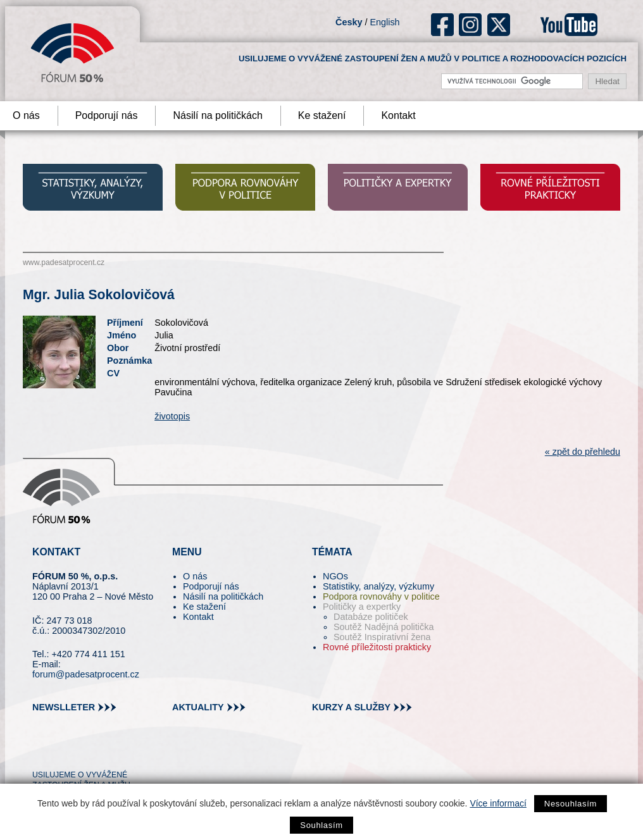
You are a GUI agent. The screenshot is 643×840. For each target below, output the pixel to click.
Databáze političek (371, 617)
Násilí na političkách (217, 115)
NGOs (335, 576)
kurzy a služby (351, 707)
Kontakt (398, 115)
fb (443, 25)
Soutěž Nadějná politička (384, 627)
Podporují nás (107, 115)
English (384, 22)
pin (62, 752)
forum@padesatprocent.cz (86, 674)
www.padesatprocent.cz (64, 262)
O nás (195, 576)
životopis (172, 416)
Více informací (498, 803)
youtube (569, 25)
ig (471, 25)
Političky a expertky (362, 607)
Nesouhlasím (571, 804)
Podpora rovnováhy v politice (381, 596)
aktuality (198, 707)
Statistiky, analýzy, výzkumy (378, 586)
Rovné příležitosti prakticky (377, 647)
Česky (349, 22)
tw (41, 752)
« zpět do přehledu (583, 452)
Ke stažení (322, 115)
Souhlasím (321, 825)
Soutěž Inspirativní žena (382, 637)
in (103, 752)
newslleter (64, 707)
